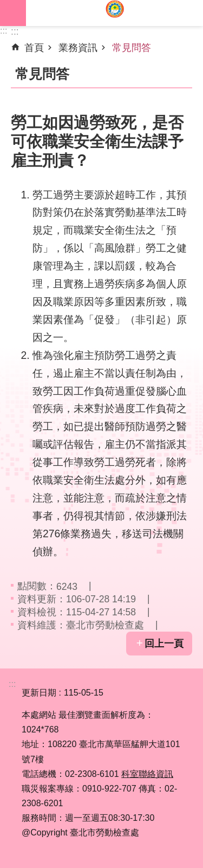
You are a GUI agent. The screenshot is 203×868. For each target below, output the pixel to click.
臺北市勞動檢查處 (114, 13)
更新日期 (39, 693)
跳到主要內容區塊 (6, 6)
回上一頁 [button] (164, 644)
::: (4, 31)
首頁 (34, 48)
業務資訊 (78, 48)
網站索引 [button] (13, 13)
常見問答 (132, 48)
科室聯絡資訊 (147, 774)
